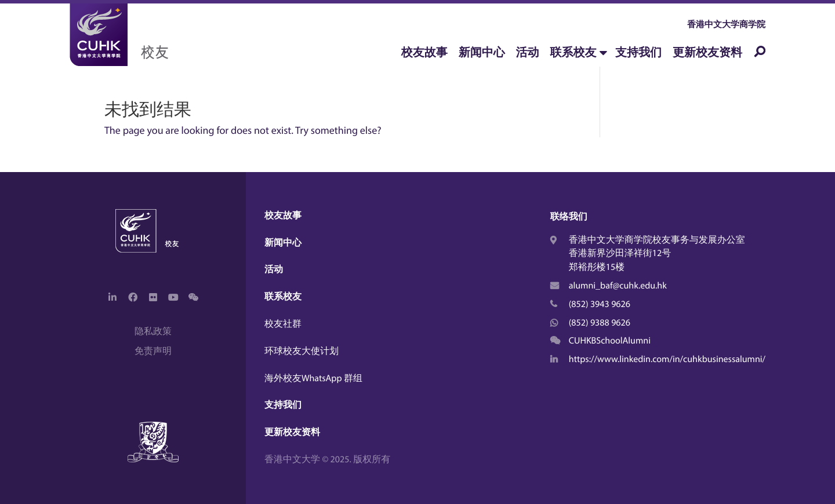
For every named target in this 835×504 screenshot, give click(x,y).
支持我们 (638, 52)
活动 (528, 52)
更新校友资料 (707, 52)
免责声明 (153, 351)
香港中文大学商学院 (726, 24)
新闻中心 (482, 52)
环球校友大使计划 (302, 351)
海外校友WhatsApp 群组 (313, 378)
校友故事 (424, 52)
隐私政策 (153, 331)
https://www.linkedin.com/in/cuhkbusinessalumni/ (667, 359)
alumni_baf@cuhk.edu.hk (618, 286)
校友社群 (283, 324)
